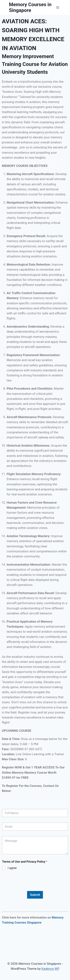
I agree (12, 868)
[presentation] (30, 889)
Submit (35, 895)
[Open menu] (58, 7)
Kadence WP (50, 969)
